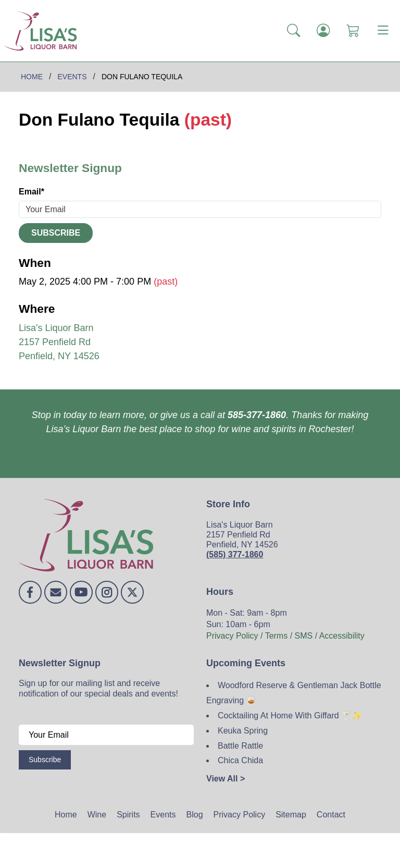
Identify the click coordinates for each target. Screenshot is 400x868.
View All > (226, 779)
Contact (331, 815)
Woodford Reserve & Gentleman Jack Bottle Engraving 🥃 (294, 693)
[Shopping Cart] (353, 31)
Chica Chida (240, 760)
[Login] (323, 31)
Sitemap (291, 815)
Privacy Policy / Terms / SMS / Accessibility (285, 636)
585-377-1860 (257, 415)
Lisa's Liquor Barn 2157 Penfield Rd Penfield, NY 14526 (59, 342)
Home (66, 815)
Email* (32, 192)
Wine (97, 815)
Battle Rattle (240, 746)
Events (163, 815)
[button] (293, 31)
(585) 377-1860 (235, 554)
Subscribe (56, 233)
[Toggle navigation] (383, 31)
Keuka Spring (243, 731)
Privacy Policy (240, 815)
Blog (195, 815)
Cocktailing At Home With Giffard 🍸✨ (290, 716)
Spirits (128, 815)
